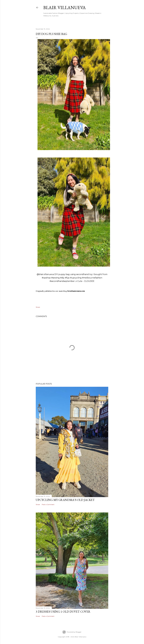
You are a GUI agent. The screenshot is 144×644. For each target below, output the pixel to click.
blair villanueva (65, 8)
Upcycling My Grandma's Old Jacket (65, 500)
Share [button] (38, 307)
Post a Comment (48, 504)
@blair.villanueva (45, 274)
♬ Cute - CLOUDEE (85, 281)
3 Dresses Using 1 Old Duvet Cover (63, 612)
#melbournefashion (92, 278)
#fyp (67, 278)
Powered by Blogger (72, 632)
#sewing (55, 278)
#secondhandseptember (62, 281)
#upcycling (76, 278)
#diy (62, 278)
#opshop (46, 278)
